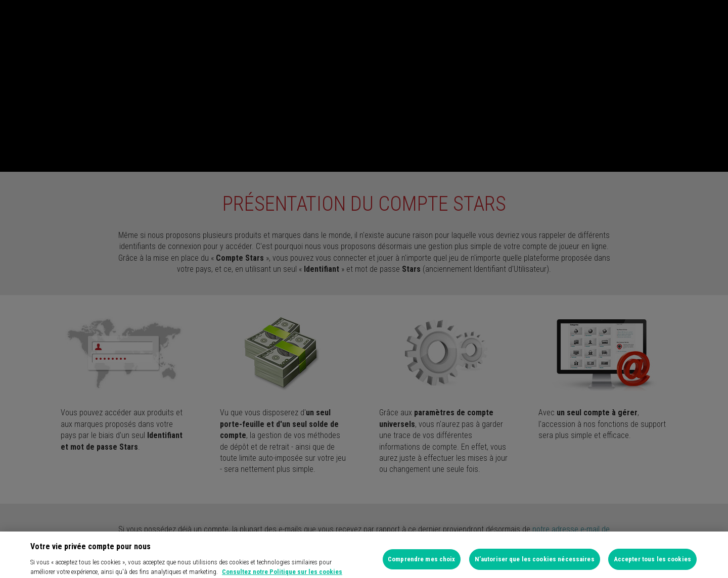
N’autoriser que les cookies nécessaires (535, 563)
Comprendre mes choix (422, 563)
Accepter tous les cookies (652, 563)
